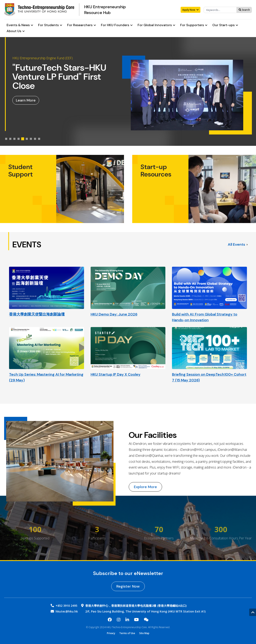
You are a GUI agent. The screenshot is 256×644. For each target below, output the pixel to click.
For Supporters (194, 25)
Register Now (128, 586)
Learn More (26, 100)
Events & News (20, 25)
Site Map (144, 633)
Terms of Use (127, 633)
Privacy (111, 633)
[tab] (6, 139)
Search (244, 10)
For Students (50, 25)
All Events (238, 244)
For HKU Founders (117, 25)
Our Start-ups (225, 25)
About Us (16, 31)
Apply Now (191, 10)
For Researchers (82, 25)
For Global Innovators (156, 25)
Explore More (145, 487)
